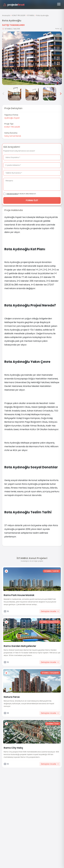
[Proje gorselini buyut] (32, 58)
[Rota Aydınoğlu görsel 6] (50, 94)
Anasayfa (6, 15)
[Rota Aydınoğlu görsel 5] (32, 94)
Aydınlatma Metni (12, 194)
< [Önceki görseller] (3, 94)
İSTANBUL (31, 15)
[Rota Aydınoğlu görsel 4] (15, 94)
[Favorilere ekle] (6, 571)
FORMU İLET (32, 200)
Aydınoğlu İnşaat (12, 118)
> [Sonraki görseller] (61, 94)
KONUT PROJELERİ (19, 15)
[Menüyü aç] (59, 4)
